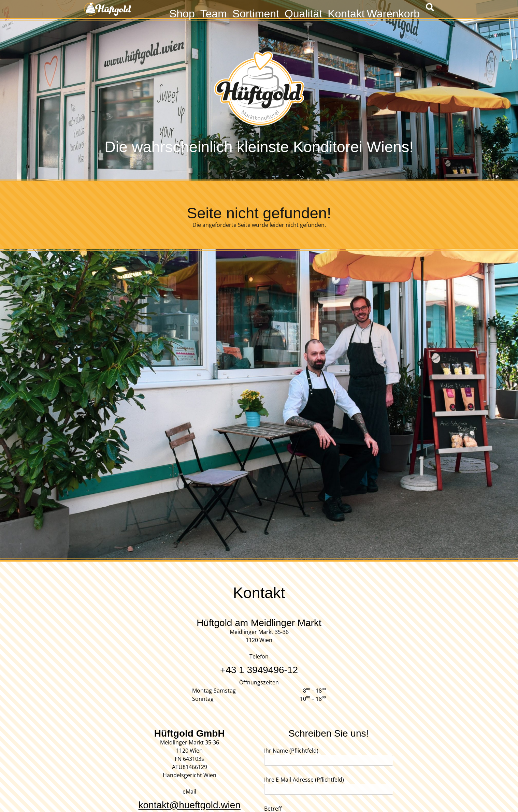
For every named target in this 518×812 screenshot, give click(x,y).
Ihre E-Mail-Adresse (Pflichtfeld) (329, 784)
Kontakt (346, 13)
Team (214, 13)
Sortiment (256, 13)
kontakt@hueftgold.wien (190, 805)
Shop (182, 13)
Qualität (303, 13)
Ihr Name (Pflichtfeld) (329, 755)
